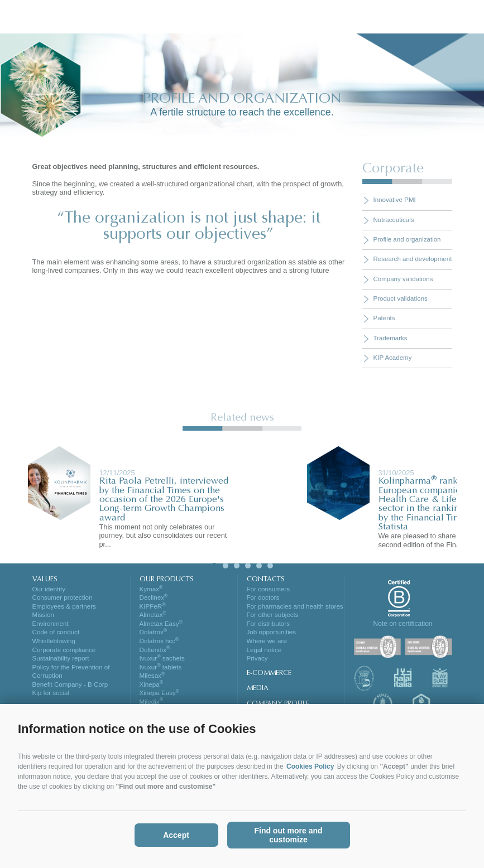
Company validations (403, 279)
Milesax (152, 680)
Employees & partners (64, 607)
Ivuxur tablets (160, 671)
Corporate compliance (64, 653)
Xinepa (151, 689)
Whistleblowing (54, 644)
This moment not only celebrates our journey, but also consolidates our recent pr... (163, 536)
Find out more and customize (288, 835)
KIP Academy (393, 358)
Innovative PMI (395, 200)
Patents (384, 318)
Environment (51, 625)
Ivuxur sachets (162, 662)
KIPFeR (153, 607)
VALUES (45, 580)
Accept (176, 835)
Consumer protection (62, 598)
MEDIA (258, 692)
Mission (43, 616)
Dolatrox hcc (159, 644)
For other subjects (272, 616)
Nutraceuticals (394, 220)
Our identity (49, 589)
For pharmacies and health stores (295, 607)
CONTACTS (265, 580)
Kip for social (51, 698)
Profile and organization (407, 239)
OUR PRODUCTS (167, 580)
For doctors (263, 598)
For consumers (268, 589)
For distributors (268, 625)
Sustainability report (61, 662)
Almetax (153, 616)
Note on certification (402, 624)
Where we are (267, 644)
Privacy (257, 662)
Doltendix (155, 653)
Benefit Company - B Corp (70, 689)
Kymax (151, 589)
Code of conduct (56, 635)
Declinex (154, 598)
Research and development (413, 259)
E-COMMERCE (269, 677)
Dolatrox (153, 635)
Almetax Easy (161, 625)
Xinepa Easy (159, 698)
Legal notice (264, 653)
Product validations (401, 298)
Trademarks (390, 338)
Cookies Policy (310, 766)
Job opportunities (271, 635)
